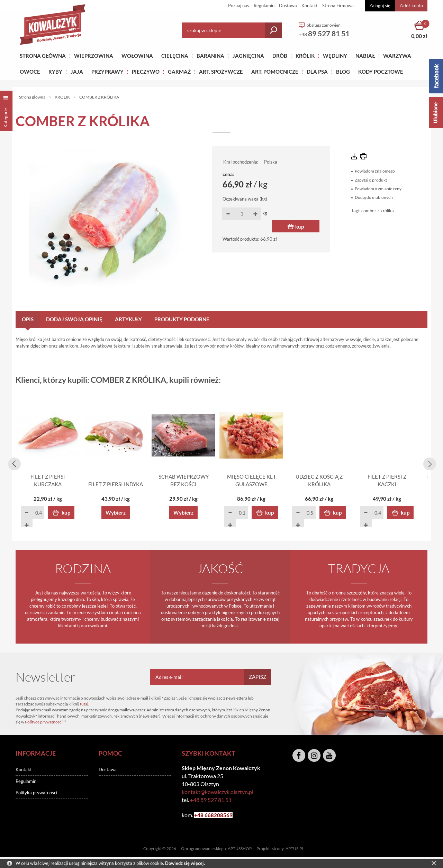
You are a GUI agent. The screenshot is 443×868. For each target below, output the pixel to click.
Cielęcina (175, 56)
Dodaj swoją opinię (74, 319)
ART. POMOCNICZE (275, 72)
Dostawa (288, 6)
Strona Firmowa (338, 6)
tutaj (84, 705)
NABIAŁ (365, 56)
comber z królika (378, 211)
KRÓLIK (305, 56)
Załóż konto (411, 6)
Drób (280, 56)
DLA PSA (317, 72)
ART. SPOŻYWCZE (221, 72)
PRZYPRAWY (107, 72)
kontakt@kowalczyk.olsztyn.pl (218, 793)
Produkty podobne (182, 319)
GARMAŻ (179, 72)
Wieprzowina (94, 56)
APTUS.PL (295, 849)
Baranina (210, 56)
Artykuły (128, 319)
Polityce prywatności (44, 723)
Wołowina (137, 56)
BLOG (343, 72)
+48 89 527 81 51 (211, 801)
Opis (28, 319)
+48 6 (201, 816)
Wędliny (335, 56)
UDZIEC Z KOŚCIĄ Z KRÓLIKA (388, 485)
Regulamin (264, 6)
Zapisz (257, 678)
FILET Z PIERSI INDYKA (138, 485)
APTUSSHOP (240, 849)
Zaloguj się (380, 6)
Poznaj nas (239, 6)
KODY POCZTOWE (381, 72)
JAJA (77, 72)
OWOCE (30, 72)
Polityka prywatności (36, 794)
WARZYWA (397, 56)
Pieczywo (146, 72)
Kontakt (310, 6)
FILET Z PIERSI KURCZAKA (56, 485)
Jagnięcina (248, 56)
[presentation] (13, 463)
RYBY (55, 72)
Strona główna (43, 56)
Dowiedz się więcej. (185, 863)
